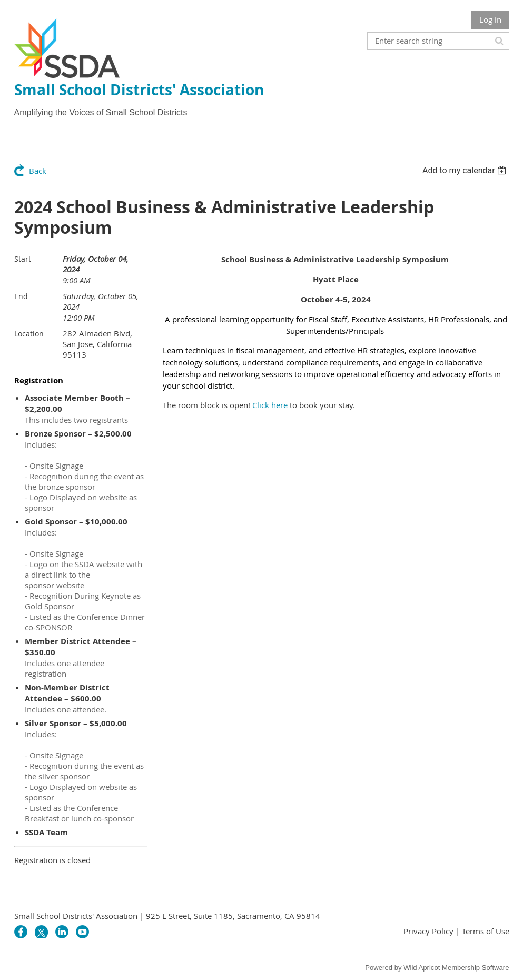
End (21, 296)
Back (38, 171)
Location (29, 334)
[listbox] (466, 170)
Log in (490, 19)
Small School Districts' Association (139, 90)
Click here (270, 405)
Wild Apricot (422, 968)
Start (23, 259)
